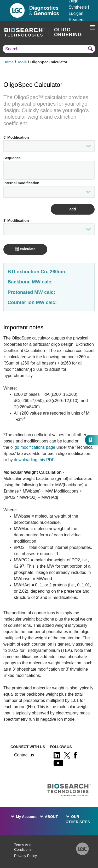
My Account (26, 817)
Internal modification (21, 183)
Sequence (12, 158)
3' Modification (16, 221)
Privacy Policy (25, 856)
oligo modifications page (33, 447)
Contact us (24, 755)
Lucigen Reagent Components (81, 20)
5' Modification (16, 137)
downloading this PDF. (34, 460)
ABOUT (51, 817)
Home (8, 62)
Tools (22, 62)
